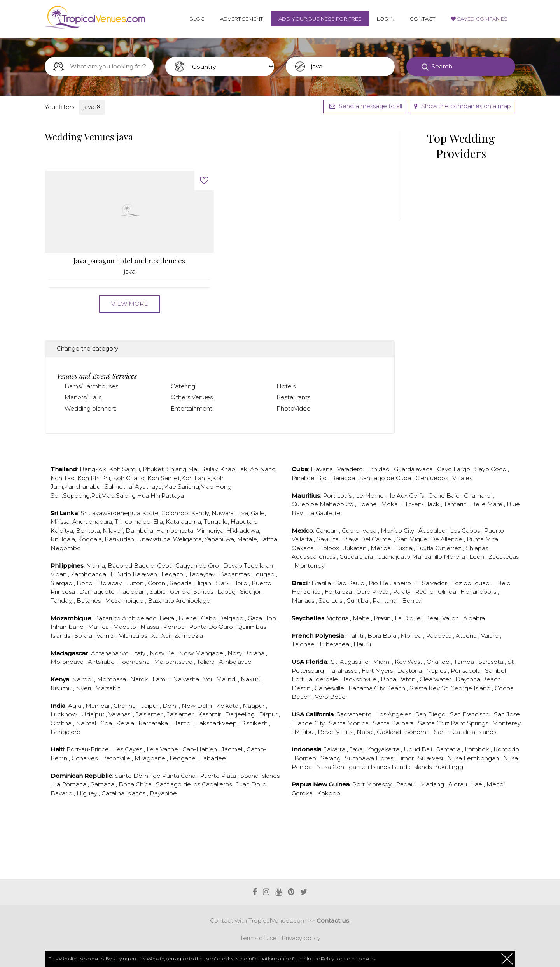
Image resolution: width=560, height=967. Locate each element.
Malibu (305, 732)
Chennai (126, 706)
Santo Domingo (138, 776)
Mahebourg (337, 504)
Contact (423, 19)
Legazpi (174, 574)
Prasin (383, 618)
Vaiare (491, 636)
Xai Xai (161, 636)
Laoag (227, 592)
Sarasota (492, 662)
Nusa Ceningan (339, 767)
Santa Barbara (394, 723)
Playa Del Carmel (368, 539)
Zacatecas (504, 557)
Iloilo (241, 583)
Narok (140, 679)
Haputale (244, 522)
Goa (107, 723)
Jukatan (356, 548)
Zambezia (189, 636)
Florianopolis (479, 592)
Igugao (265, 574)
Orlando (439, 662)
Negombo (66, 548)
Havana (323, 469)
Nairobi (83, 679)
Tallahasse (344, 671)
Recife (425, 592)
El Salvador (432, 583)
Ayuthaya (148, 487)
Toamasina (135, 662)
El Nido (122, 574)
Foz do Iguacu (473, 583)
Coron (157, 583)
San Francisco (471, 714)
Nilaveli (113, 531)
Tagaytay (203, 574)
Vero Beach (332, 697)
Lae (478, 784)
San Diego (431, 714)
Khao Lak (234, 469)
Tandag (62, 601)
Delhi (171, 706)
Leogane (183, 758)
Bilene (188, 618)
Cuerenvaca (360, 531)
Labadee (213, 758)
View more (129, 304)
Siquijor (251, 592)
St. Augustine (351, 662)
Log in (386, 19)
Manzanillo (428, 557)
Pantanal (386, 601)
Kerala (126, 723)
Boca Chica (136, 784)
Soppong (76, 496)
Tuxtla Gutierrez (440, 548)
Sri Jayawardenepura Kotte (120, 513)
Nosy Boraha (247, 653)
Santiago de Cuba (386, 478)
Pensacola (466, 671)
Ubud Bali (419, 749)
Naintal (87, 723)
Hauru (362, 644)
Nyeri (84, 688)
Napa (365, 732)
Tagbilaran (259, 566)
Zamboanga (89, 574)
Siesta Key (425, 688)
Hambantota (175, 531)
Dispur (269, 714)
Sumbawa (360, 758)
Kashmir (210, 714)
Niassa (150, 627)
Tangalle (216, 522)
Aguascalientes (314, 557)
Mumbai (98, 706)
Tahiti (356, 636)
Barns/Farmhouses (91, 386)
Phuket (153, 469)
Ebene (368, 504)
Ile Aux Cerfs (407, 496)
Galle (258, 513)
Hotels (286, 386)
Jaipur (150, 706)
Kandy (200, 513)
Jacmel (233, 749)
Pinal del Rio (310, 478)
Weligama (187, 539)
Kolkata (228, 706)
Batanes (89, 601)
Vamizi (106, 636)
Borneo (306, 758)
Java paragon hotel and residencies (129, 261)
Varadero (351, 469)
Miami (382, 662)
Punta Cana (180, 776)
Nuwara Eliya (230, 513)
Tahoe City (310, 723)
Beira (168, 618)
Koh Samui (124, 469)
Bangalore (66, 732)
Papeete (439, 636)
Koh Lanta (196, 478)
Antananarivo (111, 653)
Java (357, 749)
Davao (234, 566)
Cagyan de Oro (198, 566)
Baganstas (235, 574)
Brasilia (322, 583)
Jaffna (269, 539)
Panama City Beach (378, 688)
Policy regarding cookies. (348, 959)
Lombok (478, 749)
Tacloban (133, 592)
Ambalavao (235, 662)
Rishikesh (255, 723)
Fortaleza (339, 592)
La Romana (71, 784)
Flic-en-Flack (422, 504)
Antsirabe (102, 662)
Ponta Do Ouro (212, 627)
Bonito (412, 601)
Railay (209, 469)
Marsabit (108, 688)
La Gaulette (324, 513)
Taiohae (304, 644)
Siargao (62, 583)
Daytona (410, 671)
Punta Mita (483, 539)
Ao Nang (263, 469)
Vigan (59, 574)
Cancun (327, 531)
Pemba (175, 627)
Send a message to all (365, 106)
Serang (331, 758)
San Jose (507, 714)
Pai (95, 496)
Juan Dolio (251, 784)
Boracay (111, 583)
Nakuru (252, 679)
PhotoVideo (294, 408)
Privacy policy (301, 938)
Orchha (62, 723)
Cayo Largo (454, 469)
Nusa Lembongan (474, 758)
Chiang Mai (182, 469)
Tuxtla (404, 548)
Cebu (165, 566)
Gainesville (330, 688)
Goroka (303, 793)
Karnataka (154, 723)
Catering (183, 386)
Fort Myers (378, 671)
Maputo (125, 627)
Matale (247, 539)
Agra (75, 706)
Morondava (68, 662)
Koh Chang (129, 478)
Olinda (448, 592)
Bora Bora (383, 636)
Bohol (86, 583)
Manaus (304, 601)
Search (442, 66)
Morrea (412, 636)
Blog (197, 19)
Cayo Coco (491, 469)
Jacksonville (360, 679)
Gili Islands (376, 767)
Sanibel (496, 671)
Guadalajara (357, 557)
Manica (99, 627)
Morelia (455, 557)
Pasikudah (119, 539)
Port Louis (338, 496)
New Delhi (198, 706)
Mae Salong (118, 496)
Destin (302, 688)
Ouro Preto (373, 592)
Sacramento (355, 714)
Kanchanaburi (84, 487)
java (92, 107)
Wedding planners (90, 408)
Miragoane (151, 758)
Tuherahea (335, 644)
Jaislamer (150, 714)
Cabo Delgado (223, 618)
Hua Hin (149, 496)
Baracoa (344, 478)
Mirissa (60, 522)
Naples (437, 671)
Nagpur (254, 706)
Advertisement (241, 19)
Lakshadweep (217, 723)
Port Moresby (373, 784)
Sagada (181, 583)
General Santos (192, 592)
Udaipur (94, 714)
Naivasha (187, 679)
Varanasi (121, 714)
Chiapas (478, 548)
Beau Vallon (443, 618)
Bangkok (93, 469)
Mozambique (125, 601)
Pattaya (173, 496)
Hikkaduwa (243, 531)
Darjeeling (241, 714)
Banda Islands (412, 767)
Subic (158, 592)
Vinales (462, 478)
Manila (96, 566)
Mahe (362, 618)
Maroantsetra (174, 662)
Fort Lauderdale (316, 679)
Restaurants (293, 397)
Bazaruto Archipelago (179, 601)
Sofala (84, 636)
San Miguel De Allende (430, 539)
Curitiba (358, 601)
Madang (433, 784)
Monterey (507, 723)
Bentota (88, 531)
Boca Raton (399, 679)
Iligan (204, 583)
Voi (208, 679)
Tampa (465, 662)
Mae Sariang (181, 487)
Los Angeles (394, 714)
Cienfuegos (432, 478)
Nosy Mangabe (202, 653)
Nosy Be (163, 653)
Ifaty (140, 653)
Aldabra (474, 618)
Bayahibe (163, 793)
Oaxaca (304, 548)
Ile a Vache (163, 749)
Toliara (206, 662)
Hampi (183, 723)
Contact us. (333, 920)
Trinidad (379, 469)
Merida (381, 548)
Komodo (506, 749)
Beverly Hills (336, 732)
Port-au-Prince (88, 749)
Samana (103, 784)
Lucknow (65, 714)
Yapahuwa (219, 539)
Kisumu (62, 688)
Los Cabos (466, 531)
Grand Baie (445, 496)
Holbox (329, 548)
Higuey (88, 793)
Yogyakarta (384, 749)
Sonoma (418, 732)
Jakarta (335, 749)
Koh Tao (63, 478)
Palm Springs (470, 723)
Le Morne (371, 496)
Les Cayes (129, 749)
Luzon (136, 583)
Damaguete (98, 592)
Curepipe (306, 504)
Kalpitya (62, 531)
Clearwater (436, 679)
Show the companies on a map (462, 106)
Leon (478, 557)
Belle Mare (487, 504)
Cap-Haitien (200, 749)
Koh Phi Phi (94, 478)
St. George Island (467, 688)
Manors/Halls (83, 397)
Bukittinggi (449, 767)
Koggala (90, 539)
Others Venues (192, 397)
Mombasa (112, 679)
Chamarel (479, 496)
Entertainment (192, 408)
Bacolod (120, 566)
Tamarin (456, 504)
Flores (385, 758)
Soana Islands (260, 776)
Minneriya (210, 531)
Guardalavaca (414, 469)
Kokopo (329, 793)
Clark (223, 583)
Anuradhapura (92, 522)
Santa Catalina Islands (465, 732)
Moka (390, 504)
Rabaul (407, 784)
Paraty (402, 592)
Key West (409, 662)
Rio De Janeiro (391, 583)
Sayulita (328, 539)
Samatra (449, 749)
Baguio (144, 566)
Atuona (467, 636)
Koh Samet (164, 478)
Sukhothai (119, 487)
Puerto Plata (219, 776)
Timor (406, 758)
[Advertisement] (220, 848)
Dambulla (139, 531)
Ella (158, 522)
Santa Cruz (434, 723)
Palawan (146, 574)
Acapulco (433, 531)
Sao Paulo (351, 583)
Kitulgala (63, 539)
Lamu (161, 679)
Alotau (458, 784)
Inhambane (68, 627)
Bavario (62, 793)
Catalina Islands (124, 793)
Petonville (117, 758)
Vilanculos (134, 636)
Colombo (175, 513)
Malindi (227, 679)
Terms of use (258, 938)
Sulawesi (431, 758)
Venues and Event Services (97, 376)
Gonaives (85, 758)
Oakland (390, 732)
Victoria (339, 618)
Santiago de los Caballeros (195, 784)
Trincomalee (133, 522)
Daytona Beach (479, 679)
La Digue (409, 618)
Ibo (272, 618)
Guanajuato (395, 557)
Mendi (496, 784)
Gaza (256, 618)
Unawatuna (154, 539)
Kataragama (183, 522)
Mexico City (398, 531)
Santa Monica (350, 723)
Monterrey (310, 566)
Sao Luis (331, 601)
